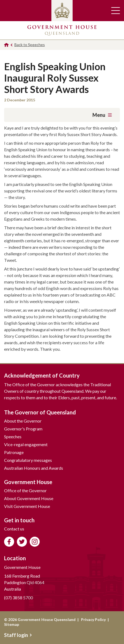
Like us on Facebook (9, 542)
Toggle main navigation (116, 11)
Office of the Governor (25, 490)
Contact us (14, 529)
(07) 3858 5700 (18, 598)
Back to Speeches (30, 45)
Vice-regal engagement (26, 444)
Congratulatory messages (28, 460)
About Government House (29, 498)
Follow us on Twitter (22, 542)
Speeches (13, 437)
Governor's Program (23, 429)
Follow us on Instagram (35, 542)
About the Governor (23, 421)
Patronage (14, 452)
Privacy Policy (93, 619)
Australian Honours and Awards (34, 468)
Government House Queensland (62, 30)
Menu (102, 115)
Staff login (18, 635)
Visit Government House (27, 506)
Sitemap (12, 624)
